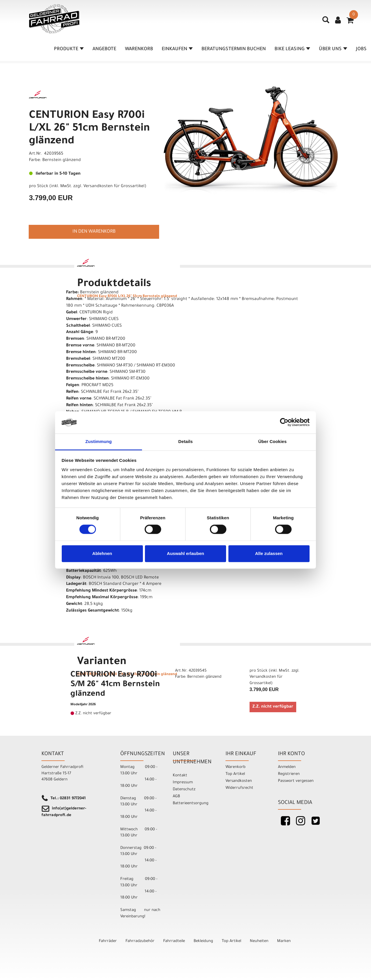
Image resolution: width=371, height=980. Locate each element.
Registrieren (289, 774)
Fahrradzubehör (140, 941)
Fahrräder (108, 941)
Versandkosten (239, 781)
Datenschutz (184, 790)
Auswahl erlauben (185, 553)
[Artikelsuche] (326, 22)
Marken (284, 941)
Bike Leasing (292, 49)
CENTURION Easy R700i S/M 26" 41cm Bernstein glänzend (115, 685)
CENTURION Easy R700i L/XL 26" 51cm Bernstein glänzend (89, 129)
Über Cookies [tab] (272, 441)
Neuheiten (259, 941)
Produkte (69, 49)
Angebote (104, 49)
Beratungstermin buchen (234, 49)
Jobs (361, 49)
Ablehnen (102, 553)
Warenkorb (139, 49)
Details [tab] (185, 441)
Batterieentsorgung (191, 803)
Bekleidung (203, 941)
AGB (176, 797)
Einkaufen (177, 49)
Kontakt (180, 776)
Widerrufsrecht (239, 788)
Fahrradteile (174, 941)
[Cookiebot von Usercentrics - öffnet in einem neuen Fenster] (284, 422)
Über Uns (333, 49)
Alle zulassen (269, 553)
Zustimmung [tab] (99, 441)
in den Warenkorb (94, 232)
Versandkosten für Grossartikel (114, 187)
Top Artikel (235, 774)
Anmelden (287, 767)
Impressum (183, 783)
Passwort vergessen (296, 781)
